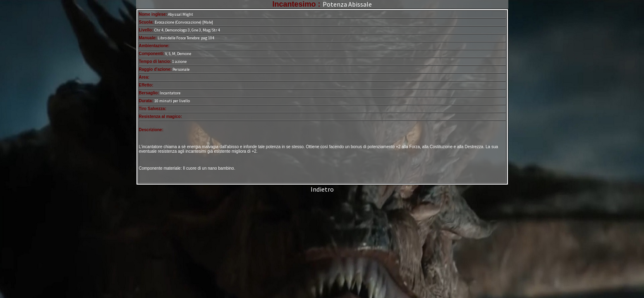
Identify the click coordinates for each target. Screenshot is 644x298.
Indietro (322, 189)
